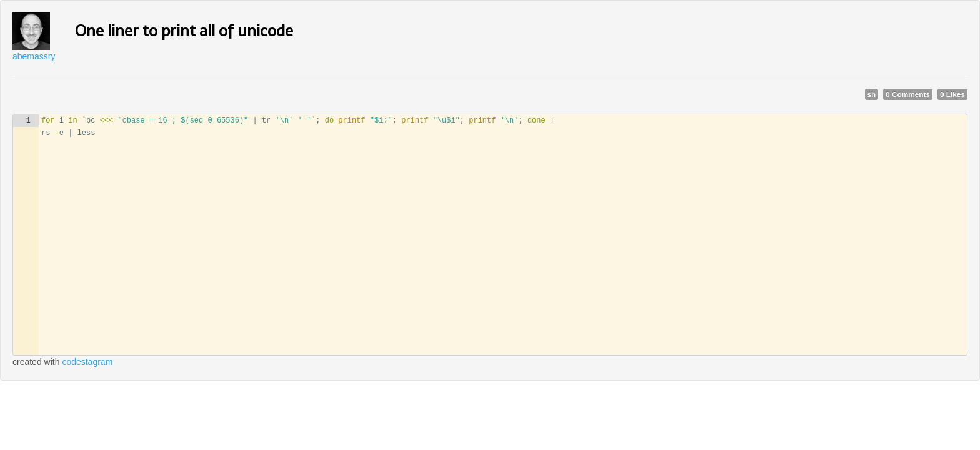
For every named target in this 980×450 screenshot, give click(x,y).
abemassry (34, 56)
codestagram (87, 362)
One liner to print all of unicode (184, 31)
